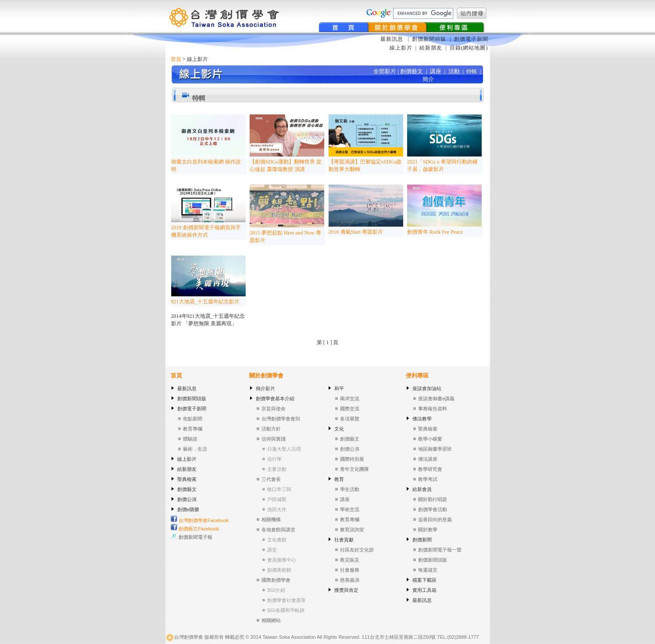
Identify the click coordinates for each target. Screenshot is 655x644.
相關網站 (271, 620)
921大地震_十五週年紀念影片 (205, 302)
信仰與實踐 (274, 439)
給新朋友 (431, 48)
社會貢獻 (344, 540)
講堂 (272, 550)
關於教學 (428, 530)
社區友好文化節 (357, 550)
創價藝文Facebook (195, 529)
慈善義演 (350, 580)
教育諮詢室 (352, 530)
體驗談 (190, 439)
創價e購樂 (188, 509)
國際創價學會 (276, 580)
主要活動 (277, 469)
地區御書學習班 (435, 449)
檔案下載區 (424, 580)
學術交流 (350, 509)
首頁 (176, 59)
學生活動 (350, 489)
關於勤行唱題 (433, 499)
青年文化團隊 (354, 469)
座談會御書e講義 (436, 398)
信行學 (274, 459)
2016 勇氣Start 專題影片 (356, 232)
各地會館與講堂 (278, 530)
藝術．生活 (195, 449)
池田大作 (277, 509)
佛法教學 (422, 419)
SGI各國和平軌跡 (286, 610)
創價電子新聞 (471, 39)
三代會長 (271, 479)
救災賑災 (350, 560)
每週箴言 (428, 570)
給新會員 (422, 489)
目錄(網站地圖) (469, 48)
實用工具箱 (424, 590)
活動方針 (271, 429)
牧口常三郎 (279, 489)
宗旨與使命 (274, 409)
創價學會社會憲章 (286, 600)
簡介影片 (265, 388)
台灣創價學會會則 (281, 419)
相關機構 (271, 519)
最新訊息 (393, 39)
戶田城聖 (277, 499)
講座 (345, 499)
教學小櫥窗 (430, 439)
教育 (339, 479)
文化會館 (277, 540)
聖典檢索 (187, 479)
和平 (339, 388)
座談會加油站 (427, 388)
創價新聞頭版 (430, 39)
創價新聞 (422, 540)
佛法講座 (428, 459)
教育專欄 (193, 429)
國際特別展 (352, 459)
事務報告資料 (433, 409)
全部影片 (385, 71)
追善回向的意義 (435, 519)
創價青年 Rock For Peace (435, 232)
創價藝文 (187, 489)
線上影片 (401, 48)
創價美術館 (279, 570)
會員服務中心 (282, 560)
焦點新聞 (193, 419)
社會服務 (350, 570)
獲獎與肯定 (346, 590)
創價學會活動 (433, 509)
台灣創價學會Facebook (200, 520)
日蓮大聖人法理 (284, 449)
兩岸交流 (350, 398)
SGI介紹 (276, 590)
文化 (339, 429)
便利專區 (417, 375)
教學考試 (428, 479)
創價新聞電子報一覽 (440, 550)
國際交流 (350, 409)
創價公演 (187, 499)
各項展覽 (350, 419)
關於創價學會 (266, 375)
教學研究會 (430, 469)
